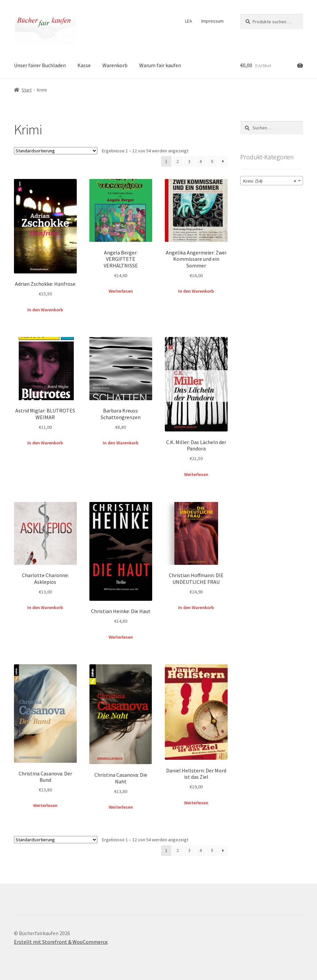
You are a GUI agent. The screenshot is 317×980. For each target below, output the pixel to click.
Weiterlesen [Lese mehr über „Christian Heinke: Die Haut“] (121, 637)
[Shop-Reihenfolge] (56, 151)
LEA (189, 21)
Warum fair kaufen (160, 65)
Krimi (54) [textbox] (270, 181)
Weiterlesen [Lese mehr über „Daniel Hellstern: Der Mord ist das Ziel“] (196, 803)
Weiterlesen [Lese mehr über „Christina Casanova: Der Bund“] (45, 805)
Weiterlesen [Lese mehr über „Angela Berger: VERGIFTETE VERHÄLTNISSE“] (121, 291)
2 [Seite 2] (178, 161)
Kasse (84, 65)
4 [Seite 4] (201, 161)
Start (27, 90)
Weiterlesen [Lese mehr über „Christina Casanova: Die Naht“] (121, 807)
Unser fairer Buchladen (40, 65)
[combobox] (272, 181)
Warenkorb (115, 65)
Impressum (212, 21)
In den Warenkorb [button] (45, 310)
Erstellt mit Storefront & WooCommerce (61, 942)
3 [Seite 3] (189, 161)
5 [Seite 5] (212, 161)
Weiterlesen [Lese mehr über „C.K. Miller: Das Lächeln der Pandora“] (196, 474)
